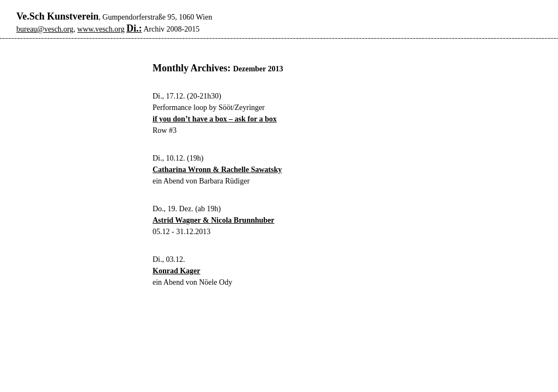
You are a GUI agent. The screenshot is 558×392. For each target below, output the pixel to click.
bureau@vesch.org (45, 29)
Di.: (134, 28)
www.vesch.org (101, 29)
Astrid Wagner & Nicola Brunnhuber (214, 220)
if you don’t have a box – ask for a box (215, 119)
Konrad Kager (177, 271)
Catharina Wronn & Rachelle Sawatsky (217, 170)
